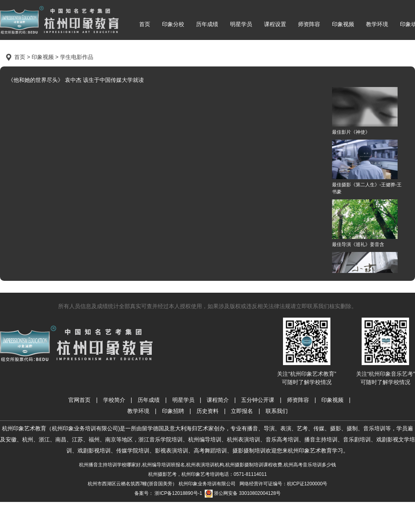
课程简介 (218, 400)
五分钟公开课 (258, 400)
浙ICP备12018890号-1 (178, 493)
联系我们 (277, 411)
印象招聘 (173, 411)
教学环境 (377, 24)
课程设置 (275, 24)
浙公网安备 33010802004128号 (243, 493)
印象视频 (343, 24)
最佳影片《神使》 (365, 111)
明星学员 (241, 24)
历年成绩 (207, 24)
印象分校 (173, 24)
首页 (145, 24)
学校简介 (114, 400)
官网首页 (79, 400)
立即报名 (242, 411)
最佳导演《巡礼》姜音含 (365, 223)
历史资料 (207, 411)
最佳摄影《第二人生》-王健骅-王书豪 (367, 167)
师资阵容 (309, 24)
